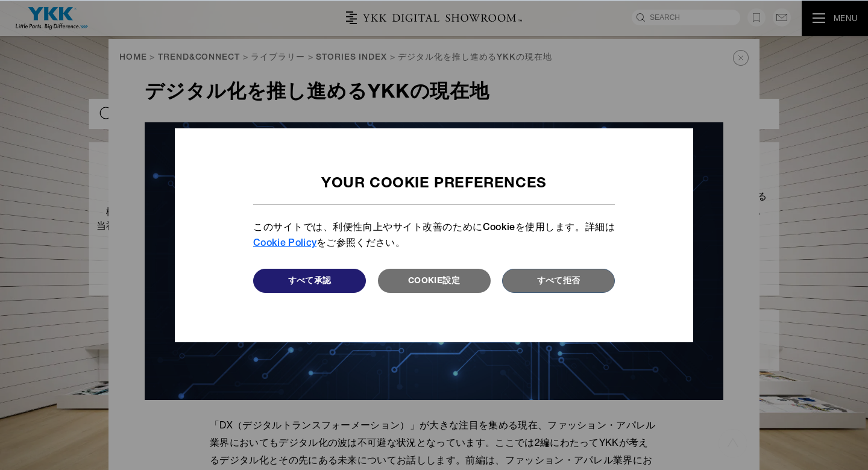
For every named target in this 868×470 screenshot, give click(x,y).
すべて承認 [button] (310, 281)
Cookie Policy (285, 244)
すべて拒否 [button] (559, 281)
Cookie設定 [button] (434, 281)
